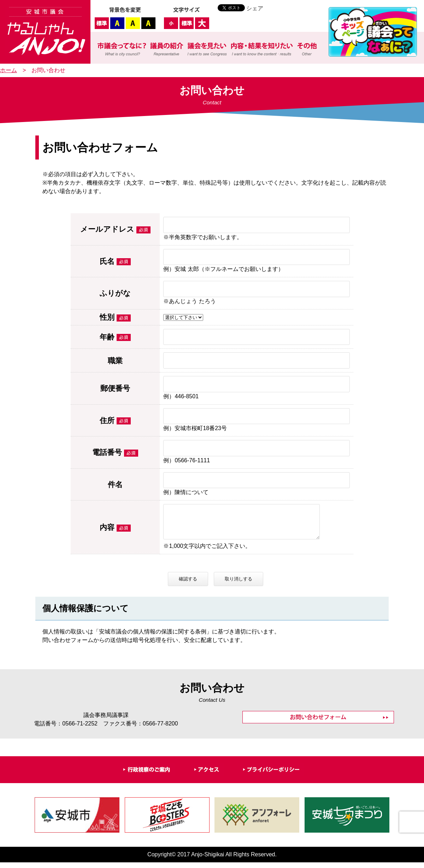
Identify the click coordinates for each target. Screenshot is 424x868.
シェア (255, 8)
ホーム (8, 70)
